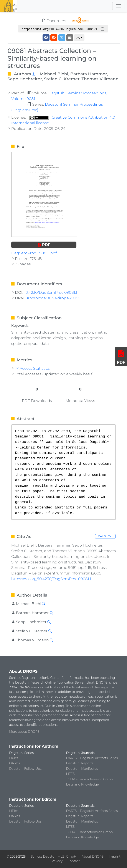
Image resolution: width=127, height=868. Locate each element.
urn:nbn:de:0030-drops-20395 (53, 298)
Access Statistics (32, 368)
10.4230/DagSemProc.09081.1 (51, 292)
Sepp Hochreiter (25, 79)
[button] (79, 38)
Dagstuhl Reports (80, 763)
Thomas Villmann (100, 79)
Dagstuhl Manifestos (82, 769)
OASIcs (15, 763)
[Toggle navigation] (118, 6)
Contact (74, 861)
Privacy (57, 861)
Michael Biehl (54, 74)
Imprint (115, 857)
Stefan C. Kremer (62, 79)
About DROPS (93, 857)
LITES (70, 774)
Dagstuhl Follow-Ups (25, 769)
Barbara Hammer (89, 74)
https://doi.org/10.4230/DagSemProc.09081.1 (51, 579)
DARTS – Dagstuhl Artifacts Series (92, 758)
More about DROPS (24, 732)
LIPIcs (14, 758)
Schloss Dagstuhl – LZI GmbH (54, 857)
